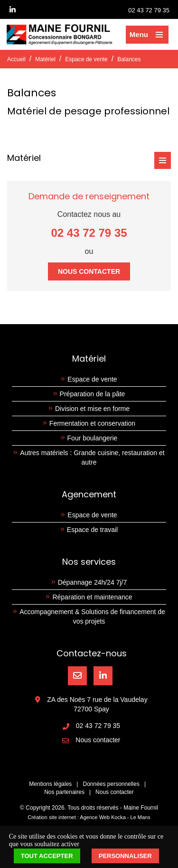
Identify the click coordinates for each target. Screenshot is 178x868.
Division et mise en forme (92, 409)
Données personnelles (111, 784)
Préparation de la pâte (93, 394)
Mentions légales (50, 784)
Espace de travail (92, 530)
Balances (129, 59)
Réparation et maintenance (92, 597)
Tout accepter (47, 856)
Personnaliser (125, 856)
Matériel (45, 59)
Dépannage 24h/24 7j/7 (93, 582)
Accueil (16, 59)
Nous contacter (89, 271)
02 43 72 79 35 (149, 10)
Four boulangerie (93, 438)
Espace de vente (86, 59)
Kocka (118, 817)
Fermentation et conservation (92, 423)
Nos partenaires (64, 792)
